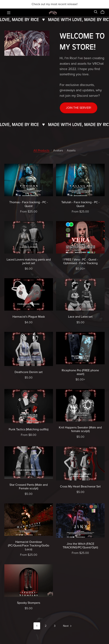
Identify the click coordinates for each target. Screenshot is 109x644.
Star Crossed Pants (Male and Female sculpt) (29, 487)
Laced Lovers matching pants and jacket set (29, 261)
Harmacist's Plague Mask (29, 317)
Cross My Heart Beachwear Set (80, 487)
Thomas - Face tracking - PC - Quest (29, 204)
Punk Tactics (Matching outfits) (29, 429)
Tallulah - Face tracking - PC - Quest (80, 204)
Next (68, 626)
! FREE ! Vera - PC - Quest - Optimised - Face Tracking (80, 261)
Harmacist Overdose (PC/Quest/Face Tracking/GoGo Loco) (29, 546)
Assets (71, 151)
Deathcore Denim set (29, 372)
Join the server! (79, 108)
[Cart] (104, 12)
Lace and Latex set (80, 317)
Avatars (58, 151)
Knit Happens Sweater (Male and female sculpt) (80, 429)
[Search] (96, 12)
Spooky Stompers (29, 603)
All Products (41, 151)
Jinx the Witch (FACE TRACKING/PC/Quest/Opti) (80, 546)
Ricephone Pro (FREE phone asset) (80, 372)
